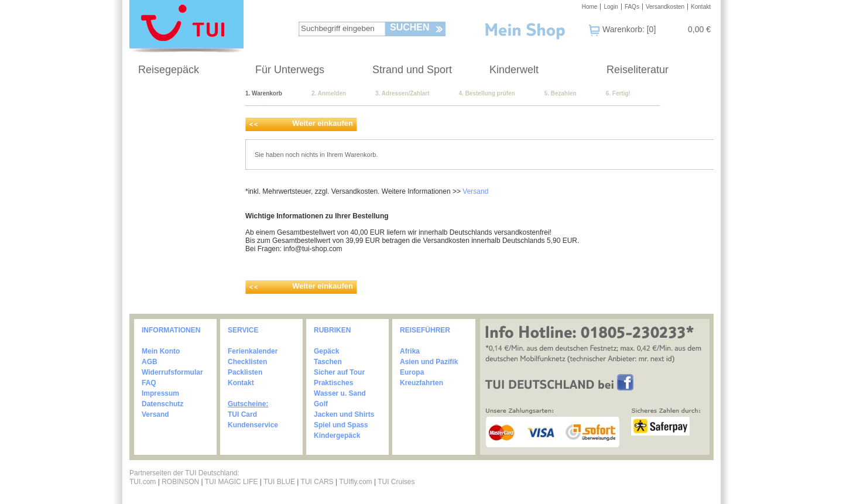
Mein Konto (161, 351)
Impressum (160, 393)
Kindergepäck (337, 436)
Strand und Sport (412, 70)
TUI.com (143, 482)
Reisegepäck (169, 70)
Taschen (328, 362)
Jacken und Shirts (344, 414)
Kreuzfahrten (421, 383)
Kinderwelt (514, 70)
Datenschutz (162, 404)
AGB (150, 362)
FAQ (149, 383)
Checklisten (247, 362)
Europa (412, 372)
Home (590, 7)
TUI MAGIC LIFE (232, 482)
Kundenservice (253, 425)
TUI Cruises (396, 482)
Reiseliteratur (638, 70)
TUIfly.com (355, 482)
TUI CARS (317, 482)
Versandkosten (665, 7)
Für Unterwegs (290, 70)
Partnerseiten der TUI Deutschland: (184, 473)
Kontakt (701, 7)
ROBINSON (180, 482)
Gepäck (326, 351)
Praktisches (333, 383)
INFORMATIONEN (171, 330)
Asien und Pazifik (429, 362)
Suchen (410, 27)
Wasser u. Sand (340, 393)
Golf (321, 404)
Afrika (410, 351)
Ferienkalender (253, 351)
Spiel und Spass (341, 425)
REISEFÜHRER (425, 330)
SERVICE (243, 330)
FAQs (632, 7)
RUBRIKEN (332, 330)
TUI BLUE (279, 482)
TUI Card (242, 414)
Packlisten (245, 372)
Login (611, 7)
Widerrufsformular (172, 372)
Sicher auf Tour (339, 372)
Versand (475, 191)
